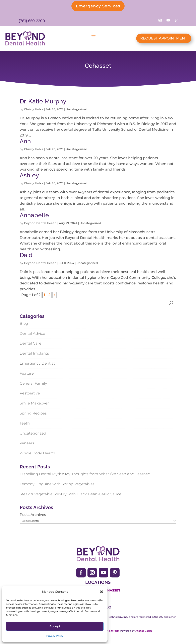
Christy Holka (34, 109)
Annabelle (34, 215)
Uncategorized (33, 433)
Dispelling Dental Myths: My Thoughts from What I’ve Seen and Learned (85, 474)
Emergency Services (98, 6)
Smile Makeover (34, 403)
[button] (102, 592)
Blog (24, 324)
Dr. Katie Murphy (43, 101)
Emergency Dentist (37, 363)
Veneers (27, 443)
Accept (55, 626)
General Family (33, 383)
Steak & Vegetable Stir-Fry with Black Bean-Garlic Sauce (71, 494)
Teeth (25, 423)
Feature (27, 373)
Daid (26, 255)
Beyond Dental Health (40, 223)
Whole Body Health (37, 453)
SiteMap (114, 631)
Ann (25, 141)
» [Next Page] (54, 295)
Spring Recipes (33, 413)
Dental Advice (32, 334)
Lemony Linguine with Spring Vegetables (57, 484)
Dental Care (30, 343)
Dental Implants (34, 353)
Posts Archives (33, 515)
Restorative (30, 393)
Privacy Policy (55, 636)
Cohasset (111, 590)
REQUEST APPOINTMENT (164, 38)
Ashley (29, 175)
